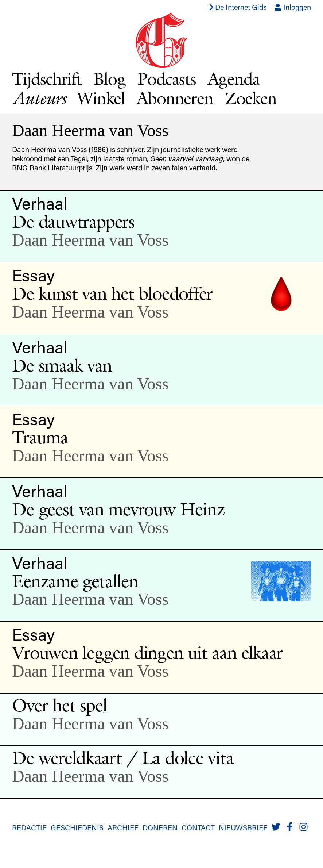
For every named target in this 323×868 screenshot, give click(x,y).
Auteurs (39, 98)
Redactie (29, 827)
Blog (110, 79)
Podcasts (167, 79)
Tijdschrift (47, 79)
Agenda (234, 79)
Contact (198, 827)
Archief (123, 827)
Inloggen (293, 7)
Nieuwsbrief (243, 827)
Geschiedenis (77, 827)
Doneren (160, 827)
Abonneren (175, 98)
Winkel (101, 98)
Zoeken (251, 98)
